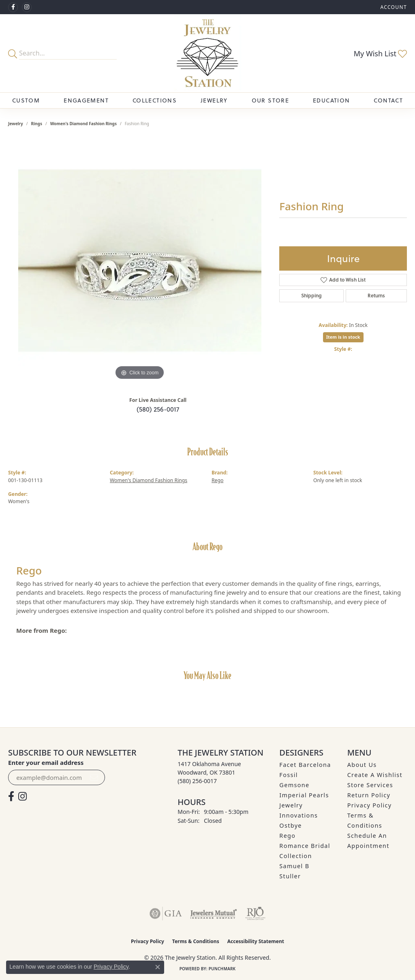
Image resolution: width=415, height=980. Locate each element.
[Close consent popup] (158, 967)
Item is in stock (343, 337)
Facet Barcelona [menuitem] (305, 765)
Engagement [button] (86, 100)
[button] (393, 7)
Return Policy (369, 795)
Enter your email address (46, 762)
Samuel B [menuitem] (294, 866)
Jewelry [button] (214, 100)
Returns (376, 296)
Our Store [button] (270, 100)
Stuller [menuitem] (290, 876)
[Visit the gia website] (166, 914)
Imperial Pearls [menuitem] (304, 795)
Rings (37, 124)
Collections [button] (155, 100)
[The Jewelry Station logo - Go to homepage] (207, 53)
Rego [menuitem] (287, 836)
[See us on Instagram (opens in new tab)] (27, 7)
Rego (217, 480)
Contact (388, 100)
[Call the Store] (197, 781)
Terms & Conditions (196, 941)
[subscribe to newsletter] (94, 777)
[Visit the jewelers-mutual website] (213, 914)
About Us (362, 765)
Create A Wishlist (375, 775)
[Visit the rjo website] (255, 914)
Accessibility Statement (256, 941)
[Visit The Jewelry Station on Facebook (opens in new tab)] (13, 7)
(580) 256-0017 (158, 409)
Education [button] (331, 100)
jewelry (16, 124)
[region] (140, 260)
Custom (26, 100)
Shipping (311, 296)
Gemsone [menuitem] (294, 785)
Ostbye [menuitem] (291, 825)
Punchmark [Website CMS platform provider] (222, 969)
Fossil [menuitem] (289, 775)
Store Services (370, 785)
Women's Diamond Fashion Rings (83, 124)
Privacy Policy (370, 805)
